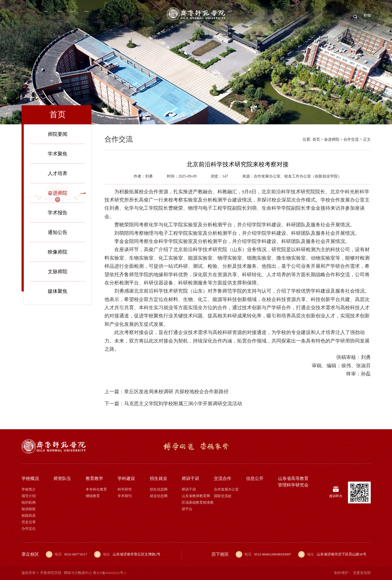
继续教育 (93, 496)
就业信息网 (159, 496)
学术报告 (58, 213)
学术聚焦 (58, 154)
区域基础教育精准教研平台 (198, 506)
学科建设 (139, 16)
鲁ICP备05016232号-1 (110, 573)
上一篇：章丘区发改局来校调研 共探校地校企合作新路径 (166, 392)
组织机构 (29, 503)
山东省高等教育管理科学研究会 (293, 482)
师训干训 (282, 16)
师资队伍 (86, 16)
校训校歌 (29, 509)
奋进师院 (58, 193)
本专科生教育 (96, 489)
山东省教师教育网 (196, 496)
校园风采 (29, 516)
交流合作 (308, 16)
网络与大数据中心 (78, 573)
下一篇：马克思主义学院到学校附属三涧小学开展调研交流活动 (173, 404)
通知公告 (58, 232)
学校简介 (29, 489)
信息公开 (335, 16)
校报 (366, 16)
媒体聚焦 (58, 291)
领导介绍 (29, 496)
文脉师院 (58, 272)
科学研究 (125, 489)
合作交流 (351, 139)
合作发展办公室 (226, 489)
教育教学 (112, 16)
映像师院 (58, 252)
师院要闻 (58, 134)
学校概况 (59, 16)
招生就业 (255, 16)
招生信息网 (159, 489)
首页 (37, 16)
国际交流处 (223, 496)
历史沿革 (29, 522)
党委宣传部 (362, 573)
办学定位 (29, 529)
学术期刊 (125, 496)
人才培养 (58, 173)
